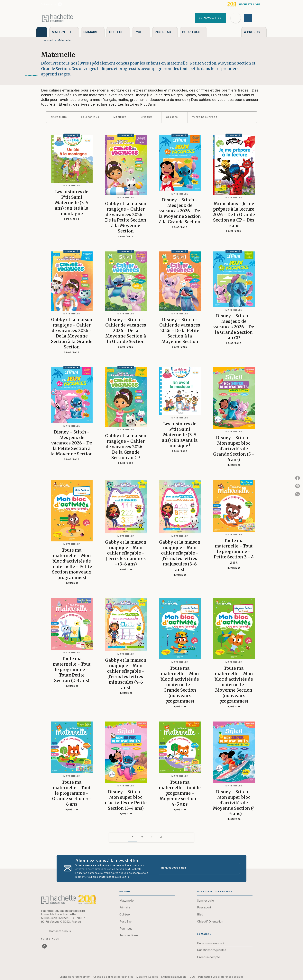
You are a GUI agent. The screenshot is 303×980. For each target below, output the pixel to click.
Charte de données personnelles (113, 977)
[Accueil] (58, 18)
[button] (210, 18)
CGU (192, 977)
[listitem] (60, 4)
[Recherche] (236, 18)
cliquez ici (123, 877)
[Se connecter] (252, 18)
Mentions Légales (147, 977)
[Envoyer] (235, 869)
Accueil (49, 40)
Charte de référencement (75, 977)
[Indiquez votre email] (194, 868)
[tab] (42, 32)
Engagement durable (174, 977)
